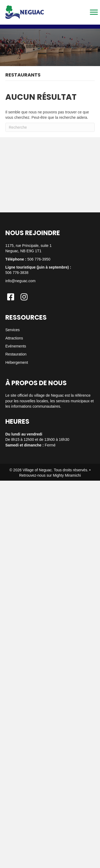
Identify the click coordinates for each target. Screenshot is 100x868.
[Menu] (94, 12)
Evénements (16, 346)
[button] (11, 297)
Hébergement (17, 362)
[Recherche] (50, 127)
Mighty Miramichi (67, 475)
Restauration (16, 354)
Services (13, 330)
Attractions (14, 338)
